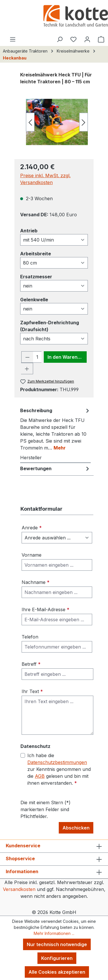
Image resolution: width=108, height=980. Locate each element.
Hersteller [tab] (31, 458)
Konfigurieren (57, 958)
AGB (40, 776)
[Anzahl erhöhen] (27, 369)
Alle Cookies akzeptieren (57, 972)
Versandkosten (19, 889)
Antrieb (29, 230)
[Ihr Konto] (87, 39)
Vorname (32, 555)
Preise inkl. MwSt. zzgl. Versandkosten (45, 179)
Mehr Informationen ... (54, 933)
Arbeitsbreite (36, 253)
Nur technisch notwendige (57, 944)
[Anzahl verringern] (27, 357)
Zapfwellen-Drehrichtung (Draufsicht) (50, 326)
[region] (54, 122)
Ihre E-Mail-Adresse (46, 609)
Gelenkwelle (34, 299)
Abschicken (76, 828)
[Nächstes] (84, 122)
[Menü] (13, 39)
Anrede (32, 528)
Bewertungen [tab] (55, 468)
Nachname (36, 582)
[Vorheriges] (30, 122)
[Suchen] (60, 39)
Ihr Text (32, 691)
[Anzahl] (37, 357)
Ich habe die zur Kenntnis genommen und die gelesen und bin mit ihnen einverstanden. (59, 769)
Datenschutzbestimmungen (57, 762)
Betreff (31, 664)
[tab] (55, 429)
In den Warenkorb (67, 357)
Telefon (30, 637)
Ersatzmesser (36, 276)
